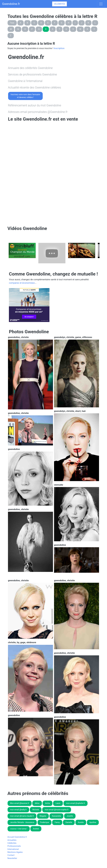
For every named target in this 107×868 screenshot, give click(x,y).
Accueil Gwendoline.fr (17, 837)
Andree (36, 829)
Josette (70, 816)
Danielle (69, 822)
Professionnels (14, 846)
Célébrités (60, 4)
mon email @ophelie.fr (76, 803)
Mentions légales (15, 852)
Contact (11, 855)
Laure (58, 803)
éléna (37, 803)
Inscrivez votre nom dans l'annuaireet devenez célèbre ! (25, 96)
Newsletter (12, 858)
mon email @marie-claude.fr (22, 816)
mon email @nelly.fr (18, 810)
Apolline (93, 822)
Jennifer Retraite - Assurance (22, 822)
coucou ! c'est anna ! (19, 829)
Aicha (47, 803)
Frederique (44, 822)
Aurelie (81, 822)
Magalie (43, 816)
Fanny (57, 822)
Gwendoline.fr (11, 4)
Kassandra (56, 816)
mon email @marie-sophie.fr (57, 810)
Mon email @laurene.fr (20, 803)
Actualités (12, 840)
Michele (36, 810)
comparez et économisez (22, 283)
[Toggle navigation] (101, 4)
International (13, 849)
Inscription (59, 48)
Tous (12, 23)
